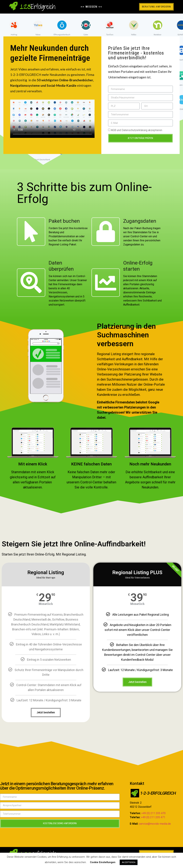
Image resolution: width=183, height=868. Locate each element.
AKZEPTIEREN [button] (129, 862)
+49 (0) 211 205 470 (153, 813)
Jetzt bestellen (46, 712)
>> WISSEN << (91, 7)
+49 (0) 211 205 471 (153, 817)
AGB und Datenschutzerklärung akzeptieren (137, 130)
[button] (155, 7)
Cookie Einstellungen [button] (103, 862)
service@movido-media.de (155, 824)
